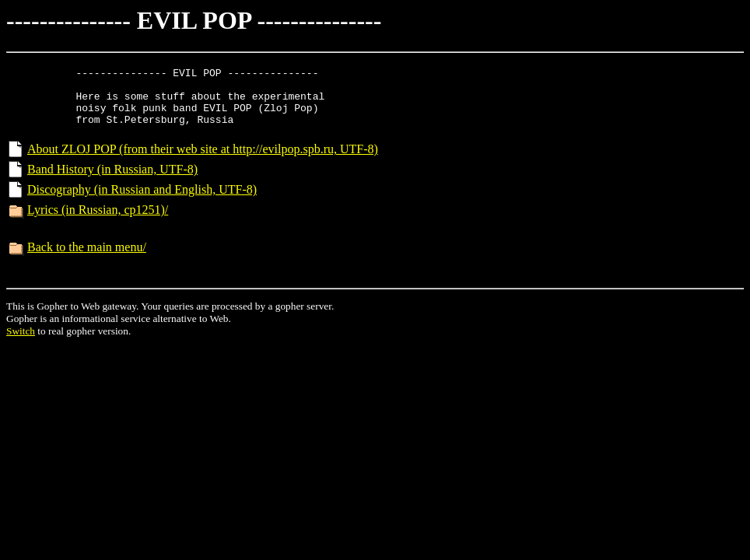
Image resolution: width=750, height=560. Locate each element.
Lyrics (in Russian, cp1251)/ (98, 224)
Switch (21, 345)
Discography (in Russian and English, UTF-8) (142, 203)
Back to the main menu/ (87, 261)
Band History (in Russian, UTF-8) (112, 183)
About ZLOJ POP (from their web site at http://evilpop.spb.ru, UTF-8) (203, 163)
